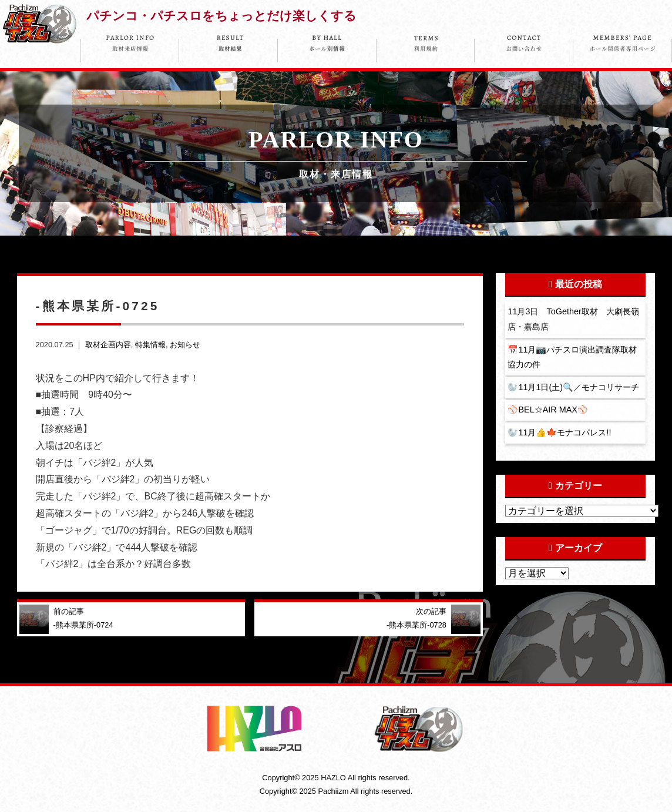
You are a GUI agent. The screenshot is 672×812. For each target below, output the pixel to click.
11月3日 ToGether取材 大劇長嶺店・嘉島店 (573, 319)
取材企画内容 (108, 345)
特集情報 (150, 345)
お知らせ (185, 345)
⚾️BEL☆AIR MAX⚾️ (547, 410)
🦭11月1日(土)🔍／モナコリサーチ (573, 387)
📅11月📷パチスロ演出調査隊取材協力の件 (572, 357)
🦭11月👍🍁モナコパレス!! (559, 432)
